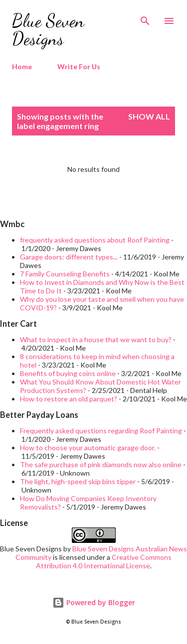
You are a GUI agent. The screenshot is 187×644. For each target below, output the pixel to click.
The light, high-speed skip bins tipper (78, 481)
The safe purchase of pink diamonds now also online (101, 464)
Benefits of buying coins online (68, 373)
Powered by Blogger (94, 602)
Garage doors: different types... (69, 257)
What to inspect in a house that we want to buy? (96, 339)
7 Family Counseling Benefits (65, 274)
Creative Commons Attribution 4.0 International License (104, 561)
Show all (149, 116)
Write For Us (79, 66)
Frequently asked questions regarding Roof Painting (101, 431)
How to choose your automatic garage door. (88, 448)
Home (22, 66)
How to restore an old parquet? (69, 399)
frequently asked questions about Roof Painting (95, 240)
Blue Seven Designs (48, 30)
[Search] (145, 18)
